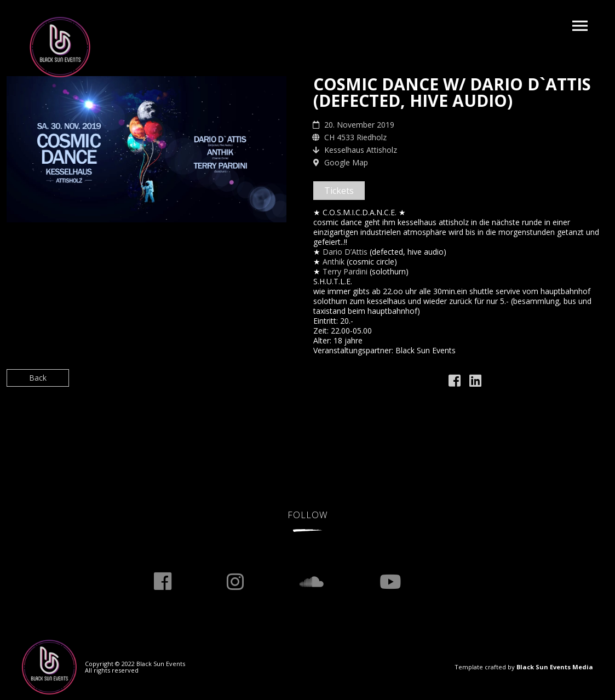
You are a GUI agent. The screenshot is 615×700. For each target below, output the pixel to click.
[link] (345, 252)
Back (38, 378)
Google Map (346, 162)
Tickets (339, 191)
